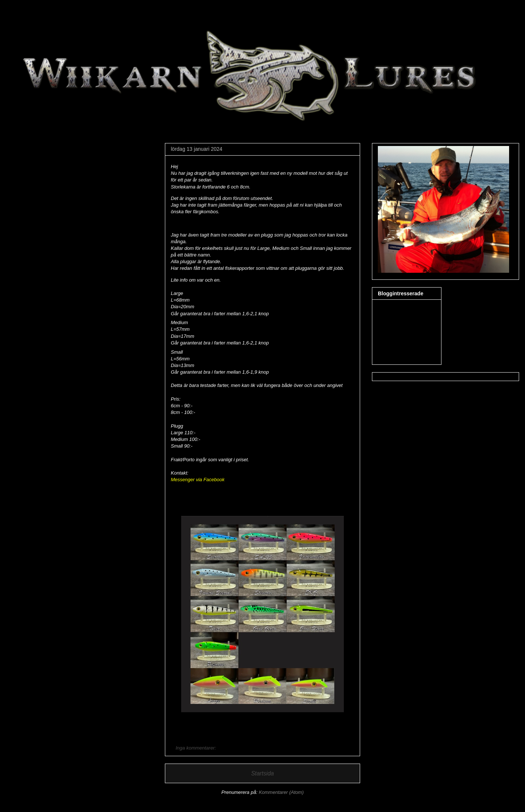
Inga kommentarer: (197, 748)
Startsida (262, 773)
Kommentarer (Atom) (281, 792)
